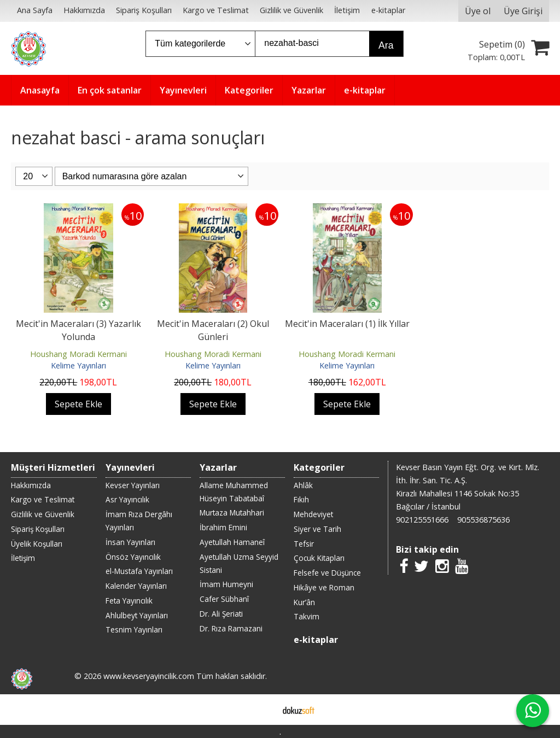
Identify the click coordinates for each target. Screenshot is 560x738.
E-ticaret (263, 710)
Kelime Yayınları (78, 365)
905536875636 (483, 520)
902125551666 (422, 520)
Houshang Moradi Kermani (78, 354)
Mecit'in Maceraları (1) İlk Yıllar (347, 324)
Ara (386, 45)
